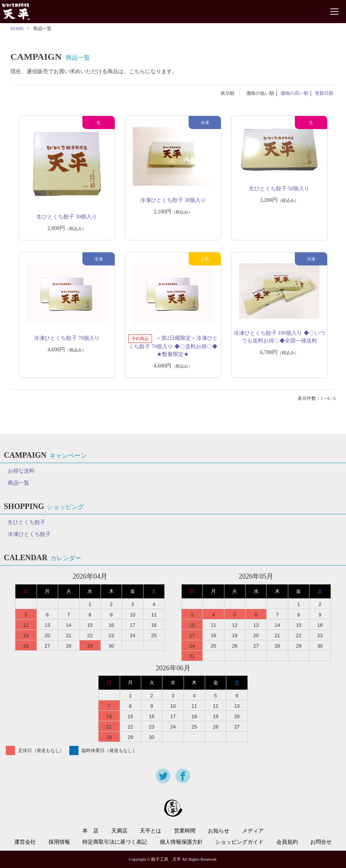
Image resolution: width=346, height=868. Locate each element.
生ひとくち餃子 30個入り (67, 217)
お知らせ (219, 831)
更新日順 (324, 93)
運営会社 (25, 842)
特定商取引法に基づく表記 (115, 842)
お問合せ (321, 842)
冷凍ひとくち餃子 (29, 534)
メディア (253, 831)
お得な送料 (21, 471)
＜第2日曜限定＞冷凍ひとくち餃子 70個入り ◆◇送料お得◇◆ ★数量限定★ (173, 346)
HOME (17, 29)
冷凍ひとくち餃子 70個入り (67, 338)
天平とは (150, 831)
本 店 (90, 831)
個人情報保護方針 (181, 842)
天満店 (119, 831)
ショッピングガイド (239, 842)
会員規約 (287, 842)
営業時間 (185, 831)
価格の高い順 (294, 93)
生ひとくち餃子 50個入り (279, 189)
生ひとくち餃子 (27, 522)
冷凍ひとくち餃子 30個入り (173, 200)
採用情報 (59, 842)
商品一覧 (18, 483)
